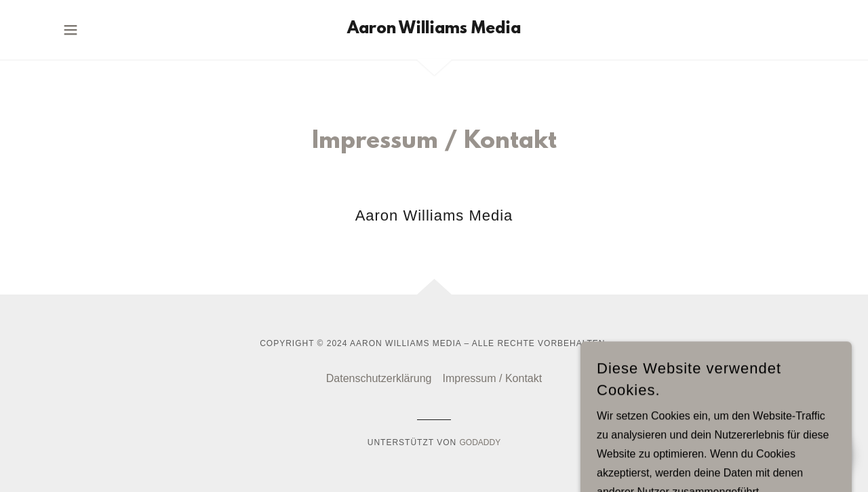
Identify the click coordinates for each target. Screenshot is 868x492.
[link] (434, 30)
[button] (71, 30)
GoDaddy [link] (480, 442)
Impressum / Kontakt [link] (492, 378)
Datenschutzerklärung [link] (379, 378)
